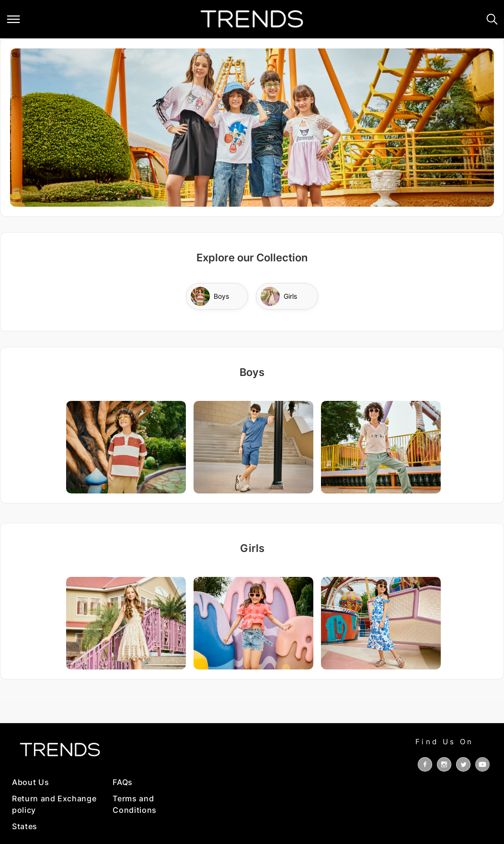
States (25, 826)
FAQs (123, 782)
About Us (30, 782)
